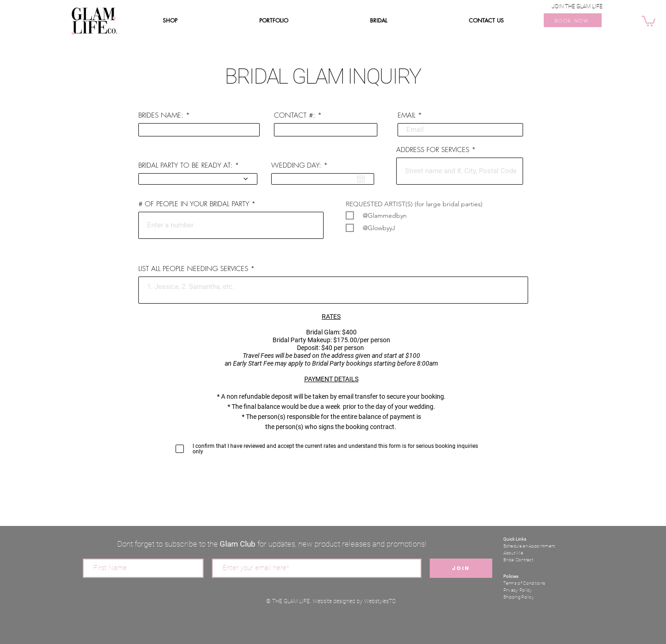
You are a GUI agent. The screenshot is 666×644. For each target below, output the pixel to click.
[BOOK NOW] (573, 20)
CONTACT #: (295, 116)
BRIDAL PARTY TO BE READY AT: (185, 166)
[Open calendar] (361, 179)
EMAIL (407, 116)
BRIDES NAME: (161, 116)
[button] (649, 20)
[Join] (461, 568)
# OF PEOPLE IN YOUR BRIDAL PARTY (194, 204)
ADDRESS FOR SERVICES (433, 150)
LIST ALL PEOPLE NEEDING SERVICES (194, 269)
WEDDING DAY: (301, 166)
